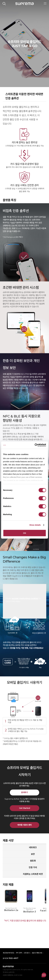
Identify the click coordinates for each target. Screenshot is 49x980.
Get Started (25, 808)
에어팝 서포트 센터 (24, 825)
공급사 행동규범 (37, 953)
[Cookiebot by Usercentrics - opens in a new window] (35, 445)
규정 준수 (27, 953)
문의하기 (24, 792)
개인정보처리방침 (8, 953)
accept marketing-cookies (25, 598)
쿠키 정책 (19, 953)
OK (24, 533)
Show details (35, 525)
